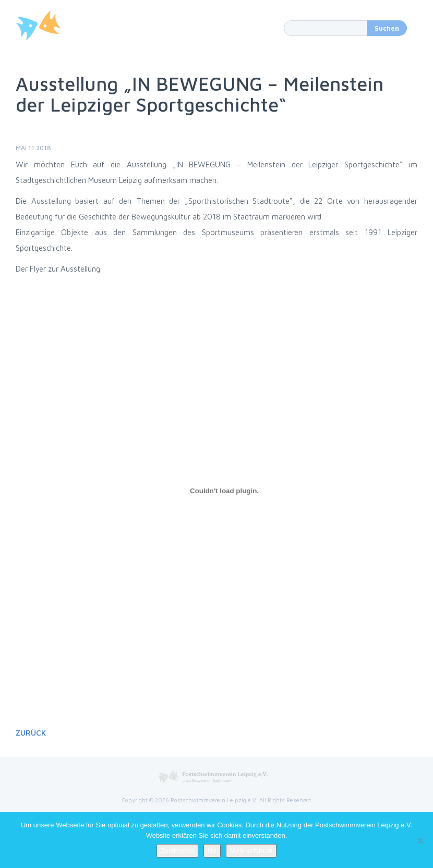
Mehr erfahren (251, 851)
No (212, 851)
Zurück (31, 733)
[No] (420, 840)
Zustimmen (177, 851)
